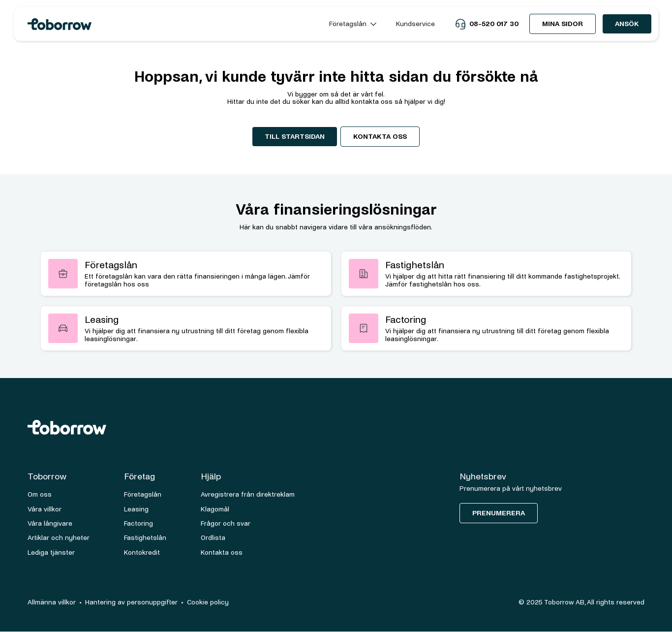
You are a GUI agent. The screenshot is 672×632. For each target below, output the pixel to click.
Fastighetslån (145, 538)
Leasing (136, 509)
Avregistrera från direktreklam (248, 494)
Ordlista (213, 538)
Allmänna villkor (52, 602)
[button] (353, 24)
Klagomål (215, 509)
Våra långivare (50, 523)
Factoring (138, 523)
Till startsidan (295, 137)
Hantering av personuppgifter (131, 602)
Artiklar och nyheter (59, 538)
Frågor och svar (226, 523)
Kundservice (415, 24)
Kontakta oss (380, 137)
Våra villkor (45, 509)
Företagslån (143, 494)
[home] (169, 24)
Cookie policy (208, 602)
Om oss (40, 494)
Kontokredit (142, 553)
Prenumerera (499, 513)
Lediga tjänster (51, 553)
